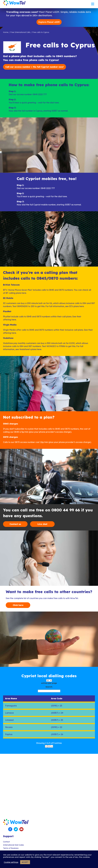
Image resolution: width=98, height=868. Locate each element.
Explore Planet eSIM (49, 22)
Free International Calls (20, 32)
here (24, 293)
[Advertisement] (49, 783)
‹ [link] (46, 746)
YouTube (21, 829)
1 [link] (49, 746)
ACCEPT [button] (25, 862)
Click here (18, 605)
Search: (49, 687)
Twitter (16, 829)
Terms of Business (11, 848)
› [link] (52, 746)
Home (6, 32)
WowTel (14, 3)
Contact (6, 842)
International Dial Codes (13, 845)
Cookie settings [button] (11, 862)
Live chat (42, 524)
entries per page (49, 683)
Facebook (10, 829)
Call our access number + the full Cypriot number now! (35, 67)
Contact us (15, 524)
